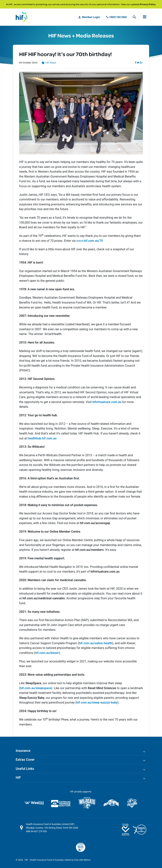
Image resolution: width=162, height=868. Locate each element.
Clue (76, 860)
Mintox (87, 860)
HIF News (51, 63)
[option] (81, 4)
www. (90, 241)
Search (134, 17)
